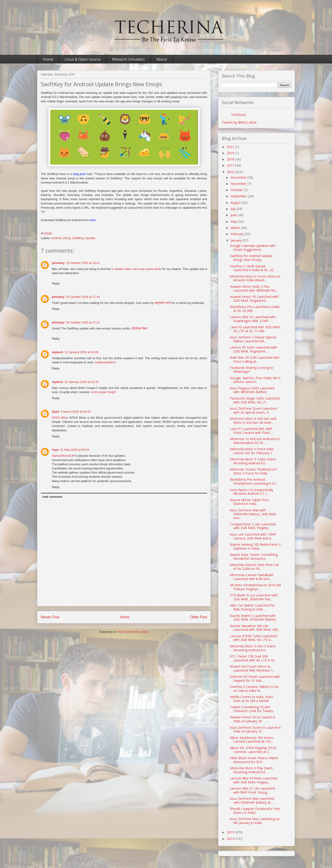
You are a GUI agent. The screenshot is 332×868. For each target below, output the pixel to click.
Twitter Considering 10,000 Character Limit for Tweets (252, 709)
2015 (231, 832)
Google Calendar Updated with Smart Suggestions (253, 248)
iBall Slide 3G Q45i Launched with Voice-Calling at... (255, 359)
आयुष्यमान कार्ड (162, 303)
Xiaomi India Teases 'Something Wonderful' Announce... (254, 557)
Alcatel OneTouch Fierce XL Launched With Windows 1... (252, 668)
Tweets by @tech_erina (239, 122)
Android (56, 238)
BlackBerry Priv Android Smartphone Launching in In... (253, 481)
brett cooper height (103, 392)
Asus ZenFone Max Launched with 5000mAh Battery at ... (252, 800)
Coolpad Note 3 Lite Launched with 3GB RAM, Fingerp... (253, 526)
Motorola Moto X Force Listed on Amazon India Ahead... (255, 278)
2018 (231, 159)
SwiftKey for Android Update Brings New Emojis (251, 258)
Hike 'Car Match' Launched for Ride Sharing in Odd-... (252, 607)
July (234, 209)
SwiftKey (78, 238)
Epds (56, 412)
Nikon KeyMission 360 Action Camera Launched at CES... (252, 740)
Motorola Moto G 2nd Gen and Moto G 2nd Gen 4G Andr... (253, 421)
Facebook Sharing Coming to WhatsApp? (252, 370)
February (238, 234)
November (239, 184)
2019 (231, 153)
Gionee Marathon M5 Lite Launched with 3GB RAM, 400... (255, 628)
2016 (231, 172)
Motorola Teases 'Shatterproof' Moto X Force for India (253, 471)
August (236, 203)
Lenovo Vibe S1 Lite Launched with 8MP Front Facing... (252, 790)
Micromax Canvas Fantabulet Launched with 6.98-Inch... (252, 577)
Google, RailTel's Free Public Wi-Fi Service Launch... (255, 380)
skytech (57, 352)
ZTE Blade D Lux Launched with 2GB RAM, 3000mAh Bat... (254, 597)
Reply (56, 283)
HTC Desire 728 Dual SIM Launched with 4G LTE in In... (253, 658)
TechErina (238, 115)
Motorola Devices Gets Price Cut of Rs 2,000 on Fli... (254, 567)
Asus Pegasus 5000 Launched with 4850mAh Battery (252, 390)
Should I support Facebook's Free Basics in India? (255, 811)
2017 (231, 165)
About (162, 59)
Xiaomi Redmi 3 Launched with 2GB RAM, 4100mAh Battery (253, 618)
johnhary (58, 263)
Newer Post (50, 617)
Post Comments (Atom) (133, 632)
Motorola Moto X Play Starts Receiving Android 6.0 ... (251, 770)
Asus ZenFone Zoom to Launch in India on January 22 (255, 729)
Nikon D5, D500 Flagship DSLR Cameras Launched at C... (253, 750)
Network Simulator (129, 59)
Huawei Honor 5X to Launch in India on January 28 (253, 719)
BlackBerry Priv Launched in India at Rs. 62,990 (255, 309)
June (234, 215)
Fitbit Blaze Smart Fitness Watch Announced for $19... (254, 760)
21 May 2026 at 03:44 (75, 450)
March (236, 228)
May (234, 221)
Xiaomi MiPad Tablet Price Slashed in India (249, 502)
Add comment (52, 497)
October (237, 190)
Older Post (199, 617)
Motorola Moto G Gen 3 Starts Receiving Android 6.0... (253, 648)
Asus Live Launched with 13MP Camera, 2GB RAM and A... (253, 536)
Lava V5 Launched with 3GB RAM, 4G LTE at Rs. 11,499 (255, 329)
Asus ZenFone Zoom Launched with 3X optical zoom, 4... (253, 410)
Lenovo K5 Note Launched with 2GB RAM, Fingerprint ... (253, 349)
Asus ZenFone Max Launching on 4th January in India (255, 821)
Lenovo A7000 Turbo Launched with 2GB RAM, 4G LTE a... (253, 638)
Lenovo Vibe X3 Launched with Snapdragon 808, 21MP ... (253, 319)
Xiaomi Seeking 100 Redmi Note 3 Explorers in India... (255, 546)
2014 (231, 839)
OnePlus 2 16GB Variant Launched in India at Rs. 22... (253, 268)
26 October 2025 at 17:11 (83, 322)
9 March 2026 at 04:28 (76, 412)
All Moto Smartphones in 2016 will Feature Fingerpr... (255, 587)
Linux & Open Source (83, 59)
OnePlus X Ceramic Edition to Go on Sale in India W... (254, 689)
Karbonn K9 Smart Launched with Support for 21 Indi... (255, 678)
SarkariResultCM (63, 456)
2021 (231, 147)
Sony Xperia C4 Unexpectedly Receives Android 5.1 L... (252, 492)
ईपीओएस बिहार (140, 328)
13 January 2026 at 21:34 (81, 382)
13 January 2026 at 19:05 (81, 352)
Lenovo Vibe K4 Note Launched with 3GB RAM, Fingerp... (253, 780)
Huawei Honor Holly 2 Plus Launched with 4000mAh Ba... (254, 288)
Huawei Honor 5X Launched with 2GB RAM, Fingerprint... (254, 299)
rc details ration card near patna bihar (136, 269)
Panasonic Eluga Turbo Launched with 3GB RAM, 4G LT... (255, 400)
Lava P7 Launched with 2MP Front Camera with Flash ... (251, 431)
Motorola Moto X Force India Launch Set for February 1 (252, 451)
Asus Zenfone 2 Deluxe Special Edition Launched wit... (253, 339)
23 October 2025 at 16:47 (83, 263)
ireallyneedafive (105, 362)
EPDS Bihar (60, 418)
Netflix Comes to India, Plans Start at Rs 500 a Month (252, 699)
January (237, 240)
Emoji (67, 238)
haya (55, 450)
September (239, 196)
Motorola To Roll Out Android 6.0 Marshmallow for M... (255, 441)
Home (48, 59)
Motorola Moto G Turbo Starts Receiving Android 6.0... (253, 461)
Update (90, 238)
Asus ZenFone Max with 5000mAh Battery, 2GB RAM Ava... (253, 514)
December (239, 177)
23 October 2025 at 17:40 (83, 297)
